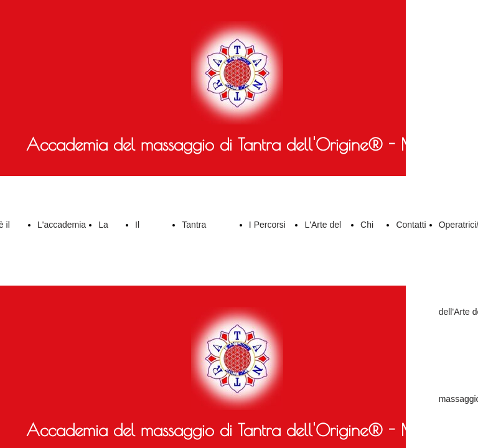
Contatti (411, 225)
